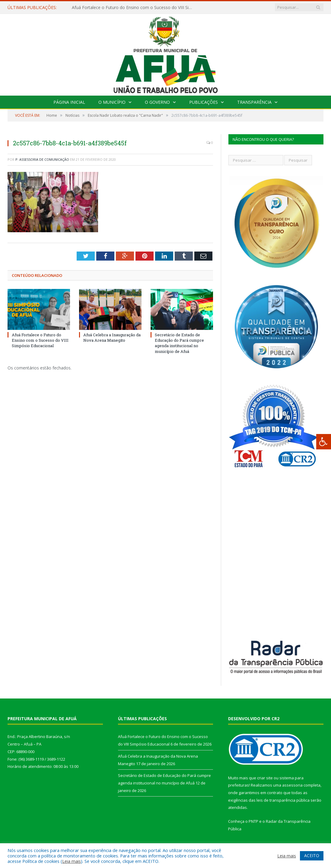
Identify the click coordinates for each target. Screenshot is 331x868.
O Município (112, 102)
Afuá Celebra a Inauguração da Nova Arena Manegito (112, 337)
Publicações (204, 102)
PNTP (253, 821)
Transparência (254, 102)
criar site (265, 778)
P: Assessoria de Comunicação (42, 159)
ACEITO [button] (312, 855)
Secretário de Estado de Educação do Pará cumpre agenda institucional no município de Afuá (179, 343)
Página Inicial (69, 102)
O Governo (157, 102)
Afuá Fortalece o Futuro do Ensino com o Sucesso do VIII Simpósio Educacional (134, 8)
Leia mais (72, 861)
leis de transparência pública (283, 800)
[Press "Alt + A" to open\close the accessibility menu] (324, 442)
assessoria (292, 785)
